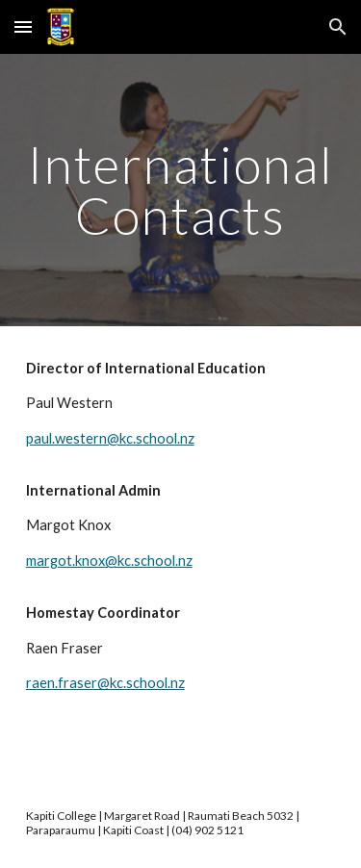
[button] (23, 26)
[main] (181, 190)
